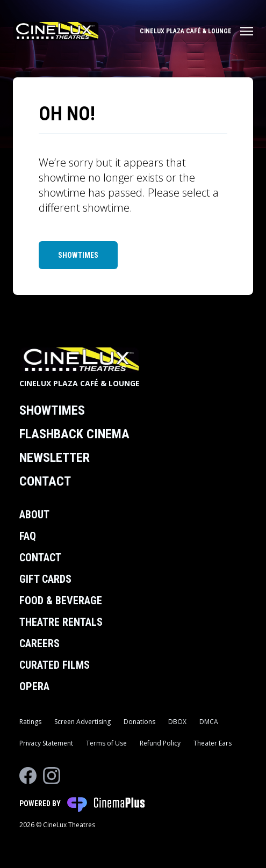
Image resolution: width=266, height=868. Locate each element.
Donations (139, 722)
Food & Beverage (61, 601)
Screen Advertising (82, 722)
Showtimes (78, 255)
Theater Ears (213, 743)
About (34, 515)
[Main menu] (196, 31)
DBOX (177, 722)
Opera (34, 686)
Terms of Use (106, 743)
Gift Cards (45, 579)
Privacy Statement (46, 743)
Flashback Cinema (74, 434)
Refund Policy (160, 743)
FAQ (28, 536)
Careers (39, 643)
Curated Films (55, 665)
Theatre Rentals (61, 622)
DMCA (209, 722)
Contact (45, 481)
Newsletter (55, 458)
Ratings (30, 722)
